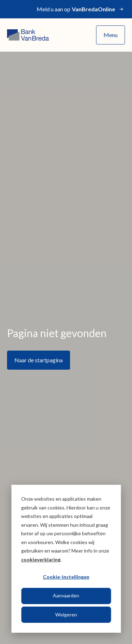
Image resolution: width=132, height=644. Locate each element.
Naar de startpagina (39, 360)
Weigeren (66, 615)
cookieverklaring (41, 559)
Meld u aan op (81, 9)
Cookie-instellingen (66, 577)
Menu (111, 35)
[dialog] (66, 559)
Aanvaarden (66, 595)
